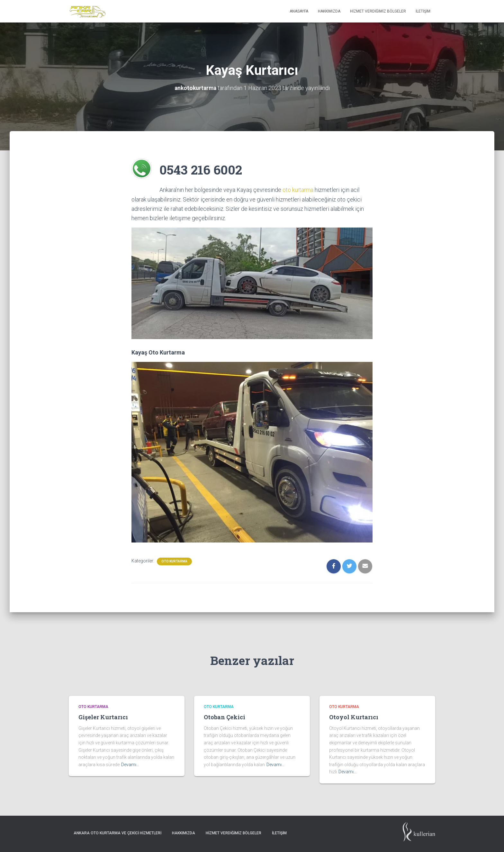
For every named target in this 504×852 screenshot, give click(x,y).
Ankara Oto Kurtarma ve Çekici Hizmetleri (117, 833)
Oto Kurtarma (174, 561)
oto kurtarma (298, 190)
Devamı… (130, 765)
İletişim (423, 11)
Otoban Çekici (225, 717)
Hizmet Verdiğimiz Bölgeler (378, 11)
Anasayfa (299, 11)
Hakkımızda (329, 11)
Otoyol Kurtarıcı (354, 717)
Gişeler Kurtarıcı (103, 717)
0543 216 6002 (203, 169)
